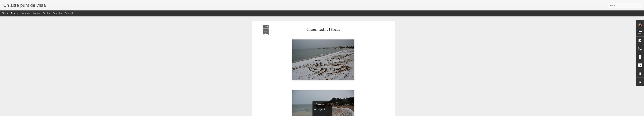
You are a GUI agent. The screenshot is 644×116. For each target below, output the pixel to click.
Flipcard (15, 13)
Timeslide (69, 13)
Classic (5, 13)
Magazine (26, 13)
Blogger (336, 114)
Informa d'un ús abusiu (349, 114)
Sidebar (47, 13)
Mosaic (37, 13)
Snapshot (58, 13)
